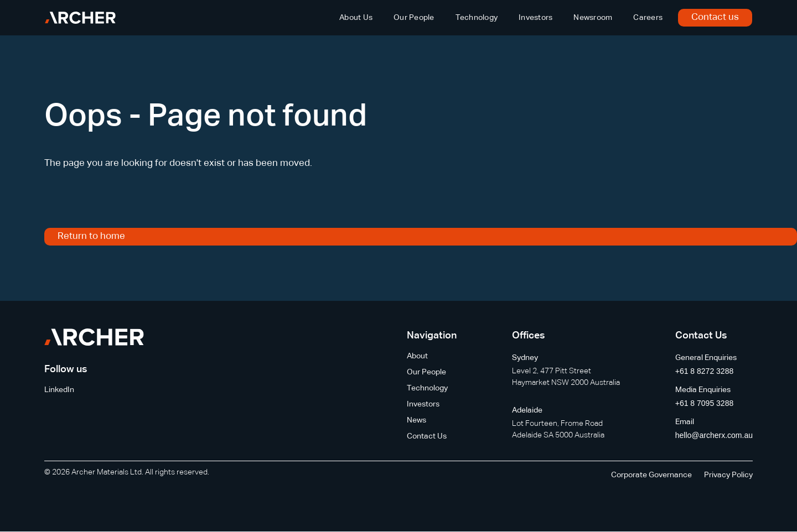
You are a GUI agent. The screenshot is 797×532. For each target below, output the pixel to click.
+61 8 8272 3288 (705, 371)
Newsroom (593, 18)
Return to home (91, 236)
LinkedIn (59, 390)
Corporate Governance (651, 475)
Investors (535, 18)
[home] (80, 18)
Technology (477, 18)
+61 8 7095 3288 (705, 403)
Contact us (715, 17)
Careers (648, 18)
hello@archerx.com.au (714, 435)
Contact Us (427, 436)
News (416, 420)
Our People (414, 18)
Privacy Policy (728, 475)
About (417, 356)
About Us (356, 18)
